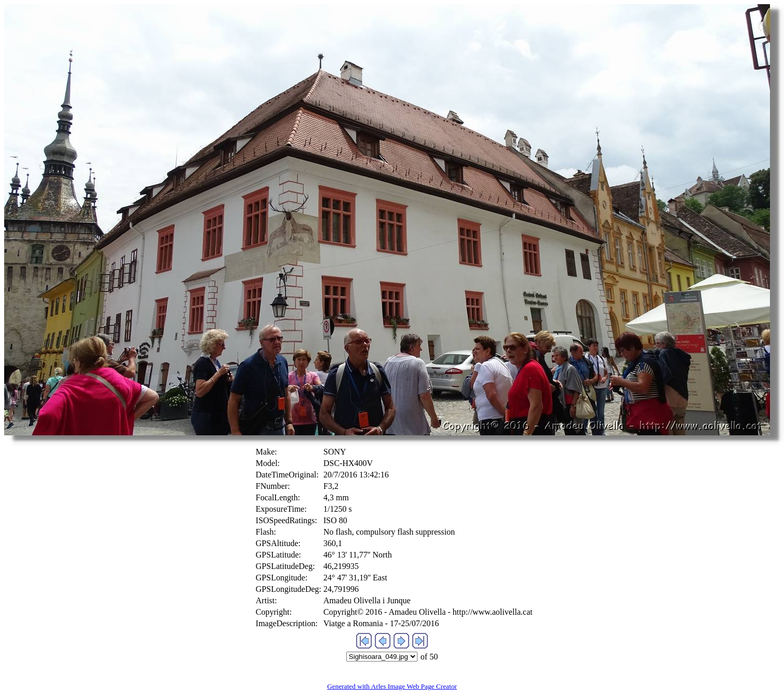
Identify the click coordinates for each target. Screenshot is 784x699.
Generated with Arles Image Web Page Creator (392, 686)
